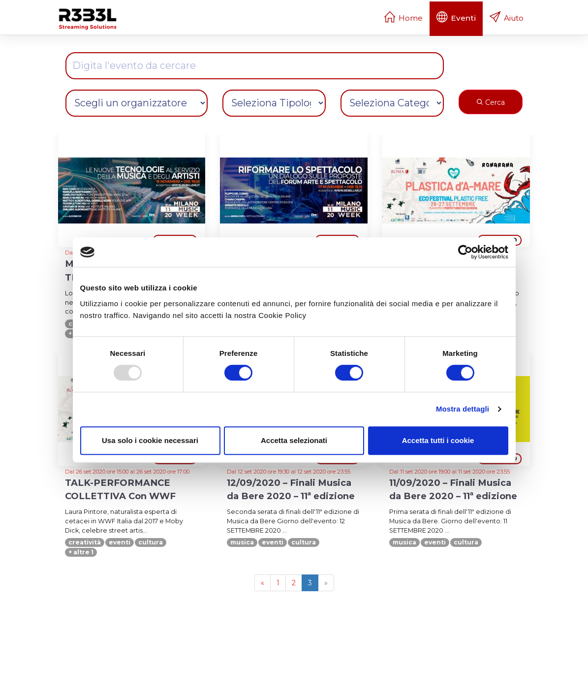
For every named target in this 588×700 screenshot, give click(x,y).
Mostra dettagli (463, 409)
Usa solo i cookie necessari (150, 440)
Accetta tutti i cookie (438, 440)
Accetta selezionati (294, 440)
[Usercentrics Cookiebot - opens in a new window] (465, 252)
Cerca (491, 102)
